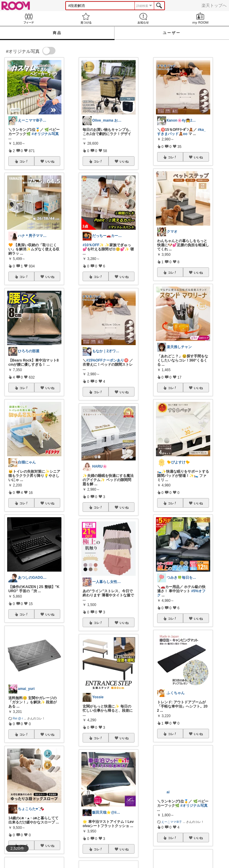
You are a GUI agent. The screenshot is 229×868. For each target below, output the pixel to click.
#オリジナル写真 (45, 134)
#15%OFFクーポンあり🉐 (107, 360)
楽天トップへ (214, 5)
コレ (24, 161)
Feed (29, 18)
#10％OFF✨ (93, 245)
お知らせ (143, 18)
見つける (86, 18)
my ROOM (200, 18)
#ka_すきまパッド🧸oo (181, 132)
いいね (50, 161)
